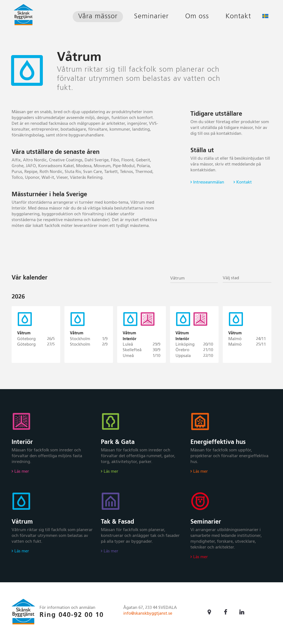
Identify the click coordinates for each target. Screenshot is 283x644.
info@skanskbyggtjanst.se (148, 616)
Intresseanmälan (209, 182)
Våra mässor (98, 16)
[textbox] (247, 278)
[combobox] (194, 278)
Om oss (197, 16)
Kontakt (238, 16)
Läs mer (22, 474)
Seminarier (151, 16)
